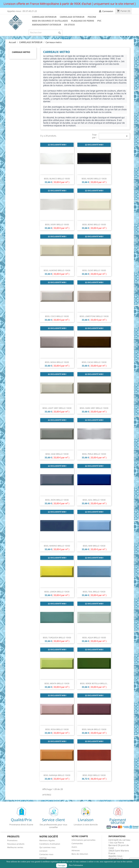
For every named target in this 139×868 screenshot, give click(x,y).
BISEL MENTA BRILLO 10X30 (57, 683)
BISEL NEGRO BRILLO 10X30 (94, 179)
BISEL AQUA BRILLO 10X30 (94, 638)
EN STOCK (70, 25)
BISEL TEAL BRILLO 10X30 (94, 592)
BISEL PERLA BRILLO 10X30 (94, 454)
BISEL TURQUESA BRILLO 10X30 (57, 638)
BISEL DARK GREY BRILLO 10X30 (94, 408)
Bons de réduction (80, 854)
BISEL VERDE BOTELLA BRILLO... (94, 683)
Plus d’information (76, 865)
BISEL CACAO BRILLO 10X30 (94, 362)
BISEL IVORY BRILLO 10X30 (57, 224)
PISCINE (92, 17)
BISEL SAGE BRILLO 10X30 (57, 454)
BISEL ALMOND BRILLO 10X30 (57, 270)
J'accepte (62, 865)
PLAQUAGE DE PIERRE (83, 21)
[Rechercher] (46, 33)
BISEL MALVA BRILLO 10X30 (94, 729)
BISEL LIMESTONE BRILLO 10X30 (94, 316)
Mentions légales (47, 840)
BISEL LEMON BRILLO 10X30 (57, 592)
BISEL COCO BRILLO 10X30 (57, 316)
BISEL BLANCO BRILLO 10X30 (57, 179)
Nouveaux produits (16, 844)
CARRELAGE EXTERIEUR (72, 17)
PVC (99, 21)
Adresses (76, 850)
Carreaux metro (21, 52)
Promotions (12, 840)
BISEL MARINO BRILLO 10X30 (57, 546)
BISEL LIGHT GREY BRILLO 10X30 (57, 408)
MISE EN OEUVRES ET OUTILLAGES (50, 21)
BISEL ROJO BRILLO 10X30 (94, 775)
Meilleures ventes (15, 847)
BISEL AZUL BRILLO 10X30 (94, 500)
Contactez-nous (46, 854)
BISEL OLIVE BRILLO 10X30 (94, 270)
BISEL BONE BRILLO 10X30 (94, 224)
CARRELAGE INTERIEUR (44, 17)
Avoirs (74, 847)
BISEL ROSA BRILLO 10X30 (57, 729)
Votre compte (80, 836)
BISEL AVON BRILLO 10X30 (57, 500)
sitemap (43, 858)
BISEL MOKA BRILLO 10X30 (57, 362)
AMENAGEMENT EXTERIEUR (47, 25)
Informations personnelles (84, 840)
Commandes (77, 843)
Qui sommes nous (48, 847)
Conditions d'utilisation (50, 844)
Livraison (43, 851)
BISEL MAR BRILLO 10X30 (94, 546)
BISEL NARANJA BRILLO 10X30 (57, 775)
